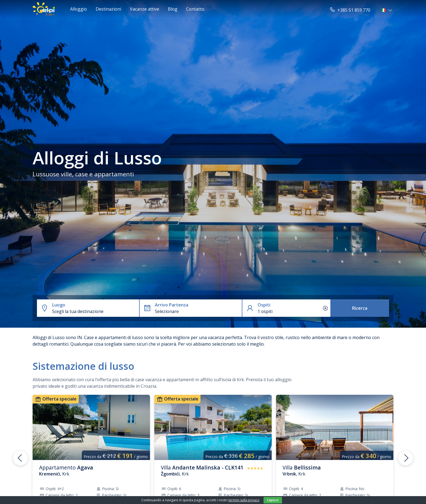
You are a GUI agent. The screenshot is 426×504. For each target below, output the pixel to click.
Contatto (195, 9)
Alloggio (79, 9)
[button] (387, 10)
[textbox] (95, 311)
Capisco (273, 500)
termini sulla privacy (244, 500)
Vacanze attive (145, 9)
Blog (173, 9)
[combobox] (95, 311)
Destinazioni (108, 9)
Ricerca (360, 308)
